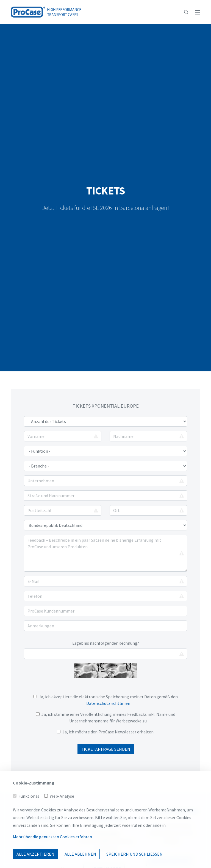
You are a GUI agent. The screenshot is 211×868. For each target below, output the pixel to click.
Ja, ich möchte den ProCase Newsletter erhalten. (108, 732)
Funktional (29, 821)
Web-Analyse (62, 821)
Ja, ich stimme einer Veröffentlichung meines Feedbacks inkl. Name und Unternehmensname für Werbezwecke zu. (106, 717)
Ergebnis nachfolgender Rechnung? (106, 643)
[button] (186, 12)
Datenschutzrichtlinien (108, 703)
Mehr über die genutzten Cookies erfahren (52, 862)
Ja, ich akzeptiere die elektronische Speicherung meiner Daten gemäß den (105, 700)
